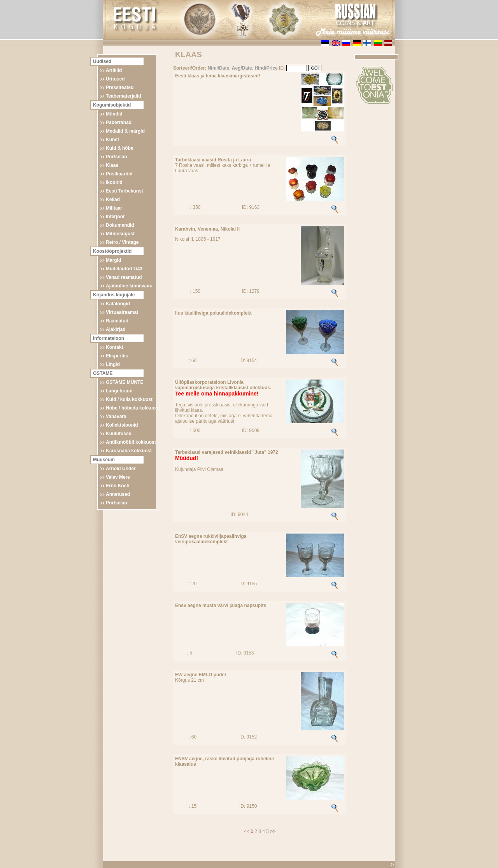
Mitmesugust (120, 234)
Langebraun (119, 391)
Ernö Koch (118, 486)
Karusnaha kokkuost (129, 451)
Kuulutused (119, 434)
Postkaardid (119, 174)
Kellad (113, 199)
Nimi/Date (218, 68)
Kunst (112, 140)
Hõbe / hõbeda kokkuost (133, 408)
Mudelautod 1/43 (124, 269)
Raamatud (117, 321)
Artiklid (114, 70)
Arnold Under (121, 469)
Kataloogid (118, 304)
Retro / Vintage (122, 242)
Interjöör (115, 217)
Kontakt (115, 347)
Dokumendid (120, 225)
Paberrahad (119, 122)
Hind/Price (266, 68)
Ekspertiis (117, 356)
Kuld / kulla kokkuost (129, 399)
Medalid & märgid (125, 131)
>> (273, 831)
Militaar (114, 208)
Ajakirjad (116, 329)
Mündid (114, 114)
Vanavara (116, 416)
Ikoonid (114, 182)
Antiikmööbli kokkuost (131, 442)
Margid (113, 260)
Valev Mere (118, 477)
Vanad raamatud (124, 277)
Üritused (115, 79)
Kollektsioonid (122, 425)
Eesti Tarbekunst (124, 191)
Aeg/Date (242, 68)
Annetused (118, 494)
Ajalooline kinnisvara (129, 286)
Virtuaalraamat (122, 312)
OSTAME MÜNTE (124, 382)
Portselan (117, 157)
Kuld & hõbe (120, 148)
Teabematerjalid (123, 96)
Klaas (112, 165)
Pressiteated (120, 87)
